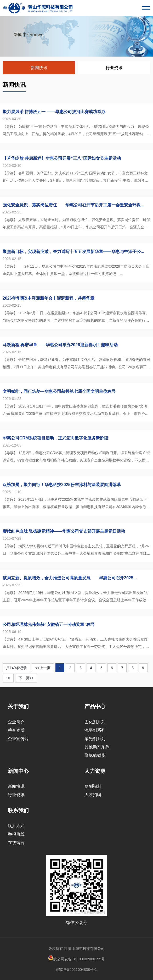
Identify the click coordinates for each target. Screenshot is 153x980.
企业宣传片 (18, 739)
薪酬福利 (93, 786)
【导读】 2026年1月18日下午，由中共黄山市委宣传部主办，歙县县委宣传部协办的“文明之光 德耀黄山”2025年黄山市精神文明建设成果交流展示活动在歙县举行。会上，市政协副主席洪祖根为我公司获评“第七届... (76, 411)
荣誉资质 (16, 730)
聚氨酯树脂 (95, 755)
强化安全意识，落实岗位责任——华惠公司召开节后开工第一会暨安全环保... (73, 205)
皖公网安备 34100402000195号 (76, 958)
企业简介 (16, 722)
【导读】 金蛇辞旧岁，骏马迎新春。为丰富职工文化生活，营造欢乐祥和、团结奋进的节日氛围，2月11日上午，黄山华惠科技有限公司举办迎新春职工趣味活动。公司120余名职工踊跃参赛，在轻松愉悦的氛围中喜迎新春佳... (76, 364)
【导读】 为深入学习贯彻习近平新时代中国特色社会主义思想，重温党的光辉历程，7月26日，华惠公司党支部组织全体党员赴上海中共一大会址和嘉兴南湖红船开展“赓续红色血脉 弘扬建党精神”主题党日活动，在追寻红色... (76, 550)
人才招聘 (93, 795)
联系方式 (16, 826)
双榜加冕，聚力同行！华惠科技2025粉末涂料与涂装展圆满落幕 (62, 485)
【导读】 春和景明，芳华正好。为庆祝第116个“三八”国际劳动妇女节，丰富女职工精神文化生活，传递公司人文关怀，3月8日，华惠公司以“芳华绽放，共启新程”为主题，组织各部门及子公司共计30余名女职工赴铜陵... (75, 178)
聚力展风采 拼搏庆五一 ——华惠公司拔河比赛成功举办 (54, 112)
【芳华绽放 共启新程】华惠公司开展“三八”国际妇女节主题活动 (62, 158)
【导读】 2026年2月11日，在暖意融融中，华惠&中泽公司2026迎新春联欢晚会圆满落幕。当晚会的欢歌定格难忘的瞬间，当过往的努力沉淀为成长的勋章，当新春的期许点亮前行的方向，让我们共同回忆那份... (76, 317)
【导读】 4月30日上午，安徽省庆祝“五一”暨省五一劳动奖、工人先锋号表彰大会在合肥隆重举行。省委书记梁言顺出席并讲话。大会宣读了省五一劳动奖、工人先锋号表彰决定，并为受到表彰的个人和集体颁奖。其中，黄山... (76, 644)
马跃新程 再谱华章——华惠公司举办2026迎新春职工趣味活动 (60, 345)
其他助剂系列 (97, 747)
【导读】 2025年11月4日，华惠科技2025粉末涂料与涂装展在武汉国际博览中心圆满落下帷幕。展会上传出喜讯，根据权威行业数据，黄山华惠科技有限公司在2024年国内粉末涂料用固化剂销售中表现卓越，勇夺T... (76, 504)
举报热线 (16, 834)
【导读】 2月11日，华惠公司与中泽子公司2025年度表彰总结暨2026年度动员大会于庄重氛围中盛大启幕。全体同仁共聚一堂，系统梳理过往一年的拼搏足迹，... (76, 270)
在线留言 (16, 843)
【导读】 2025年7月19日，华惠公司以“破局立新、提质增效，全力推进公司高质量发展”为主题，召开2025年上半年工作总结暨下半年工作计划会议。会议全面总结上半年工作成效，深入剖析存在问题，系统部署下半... (76, 597)
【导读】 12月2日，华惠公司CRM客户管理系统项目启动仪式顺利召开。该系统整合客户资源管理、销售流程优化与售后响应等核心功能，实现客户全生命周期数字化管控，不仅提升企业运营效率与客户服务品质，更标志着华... (76, 457)
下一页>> (26, 678)
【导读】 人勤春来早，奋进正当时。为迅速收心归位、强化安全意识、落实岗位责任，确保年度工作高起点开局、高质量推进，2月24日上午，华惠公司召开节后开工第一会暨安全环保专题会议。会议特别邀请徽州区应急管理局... (76, 224)
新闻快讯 (39, 68)
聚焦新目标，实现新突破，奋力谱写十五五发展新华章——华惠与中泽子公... (73, 252)
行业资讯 (114, 68)
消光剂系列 (95, 739)
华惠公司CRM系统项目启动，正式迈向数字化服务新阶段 (55, 438)
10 (8, 678)
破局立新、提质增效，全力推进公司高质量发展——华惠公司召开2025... (70, 578)
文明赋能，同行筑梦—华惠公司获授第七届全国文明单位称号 (59, 391)
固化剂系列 (95, 722)
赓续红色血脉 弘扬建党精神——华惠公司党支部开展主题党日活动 (64, 531)
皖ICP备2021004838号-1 (77, 970)
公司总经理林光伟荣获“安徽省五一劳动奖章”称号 (49, 624)
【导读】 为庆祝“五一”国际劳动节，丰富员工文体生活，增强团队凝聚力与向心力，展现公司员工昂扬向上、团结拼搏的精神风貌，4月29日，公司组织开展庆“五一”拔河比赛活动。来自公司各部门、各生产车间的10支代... (76, 131)
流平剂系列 (95, 730)
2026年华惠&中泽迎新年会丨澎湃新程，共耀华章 (49, 298)
